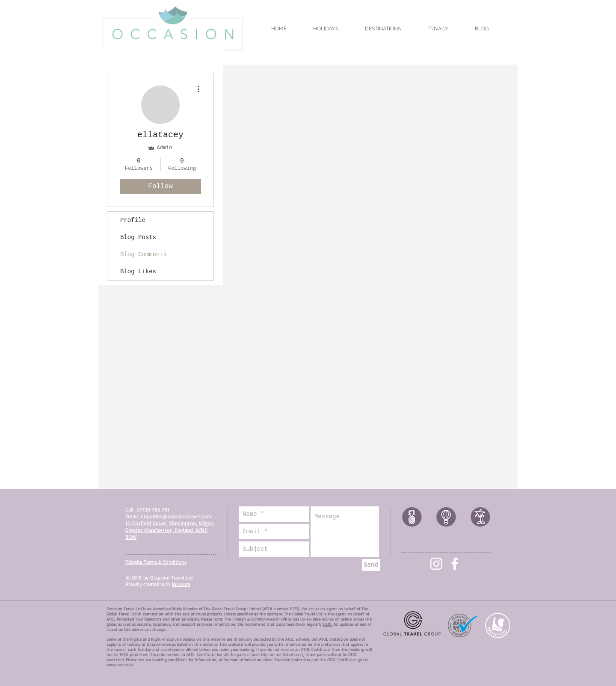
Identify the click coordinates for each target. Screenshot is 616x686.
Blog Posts (138, 237)
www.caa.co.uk (120, 665)
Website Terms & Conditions (156, 562)
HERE (328, 624)
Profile (133, 220)
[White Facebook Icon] (455, 564)
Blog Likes (138, 272)
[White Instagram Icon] (436, 564)
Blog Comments (144, 254)
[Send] (371, 565)
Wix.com (181, 584)
